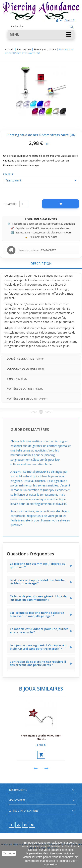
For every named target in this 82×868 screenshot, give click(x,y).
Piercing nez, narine (45, 49)
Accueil (9, 49)
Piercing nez (24, 49)
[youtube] (18, 825)
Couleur (9, 174)
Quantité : (11, 204)
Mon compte (17, 800)
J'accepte (9, 853)
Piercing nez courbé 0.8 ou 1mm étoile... (41, 737)
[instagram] (32, 825)
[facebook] (12, 825)
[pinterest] (25, 825)
